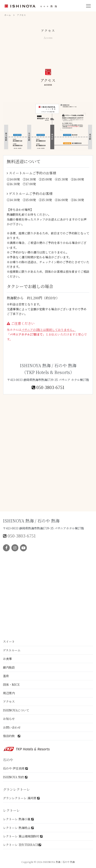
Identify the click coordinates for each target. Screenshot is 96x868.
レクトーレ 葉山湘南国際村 (23, 836)
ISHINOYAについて (16, 710)
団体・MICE (11, 685)
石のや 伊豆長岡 (15, 768)
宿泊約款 (12, 736)
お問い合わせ (12, 727)
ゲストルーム (12, 650)
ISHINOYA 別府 (15, 777)
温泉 (6, 676)
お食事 (7, 659)
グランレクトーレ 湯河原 (21, 798)
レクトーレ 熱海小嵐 (18, 819)
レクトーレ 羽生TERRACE (22, 845)
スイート (9, 641)
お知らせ (9, 719)
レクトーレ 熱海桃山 (18, 828)
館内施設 (9, 667)
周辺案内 (9, 693)
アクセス (9, 701)
